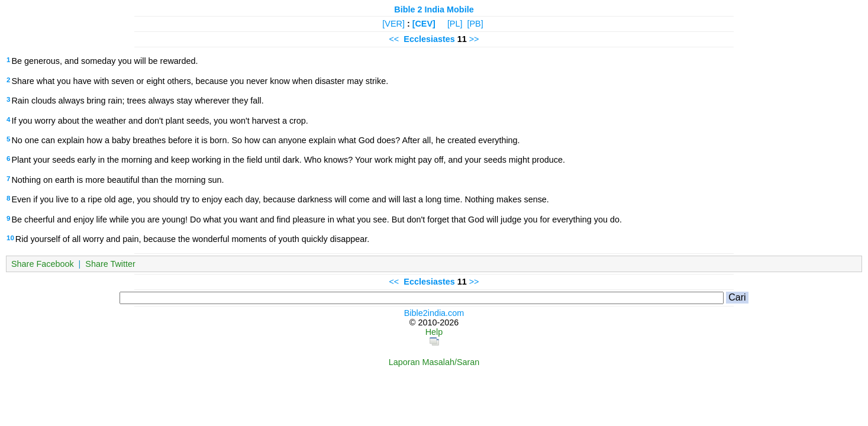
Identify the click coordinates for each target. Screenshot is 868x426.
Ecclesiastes (429, 39)
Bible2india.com (434, 313)
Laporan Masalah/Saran (434, 362)
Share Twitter (110, 264)
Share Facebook (43, 264)
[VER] (393, 24)
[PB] (475, 24)
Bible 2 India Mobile (434, 9)
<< (394, 39)
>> (474, 39)
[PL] (455, 24)
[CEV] (424, 24)
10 (10, 238)
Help (434, 332)
